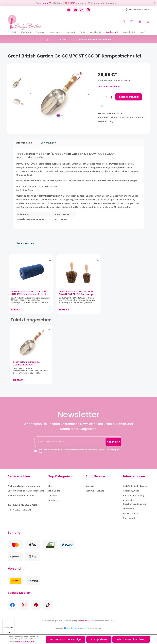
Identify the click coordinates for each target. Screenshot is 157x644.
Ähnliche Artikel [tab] (26, 240)
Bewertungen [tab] (47, 143)
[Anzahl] (106, 97)
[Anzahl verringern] (101, 97)
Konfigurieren (99, 639)
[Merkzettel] (132, 21)
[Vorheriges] (31, 94)
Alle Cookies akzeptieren (131, 639)
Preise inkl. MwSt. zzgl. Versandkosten (115, 80)
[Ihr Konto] (140, 21)
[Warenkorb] (146, 21)
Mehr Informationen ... (26, 641)
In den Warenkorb (129, 97)
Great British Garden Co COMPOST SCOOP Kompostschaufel (26, 363)
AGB (53, 450)
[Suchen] (124, 21)
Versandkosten (84, 620)
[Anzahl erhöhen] (111, 97)
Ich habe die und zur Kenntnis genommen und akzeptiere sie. (80, 451)
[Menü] (13, 620)
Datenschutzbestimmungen (72, 450)
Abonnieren (113, 442)
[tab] (23, 143)
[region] (78, 282)
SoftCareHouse (76, 628)
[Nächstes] (89, 94)
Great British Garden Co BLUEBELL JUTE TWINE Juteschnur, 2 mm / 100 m (31, 291)
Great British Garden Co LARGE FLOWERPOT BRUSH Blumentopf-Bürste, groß (77, 291)
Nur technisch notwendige (66, 639)
